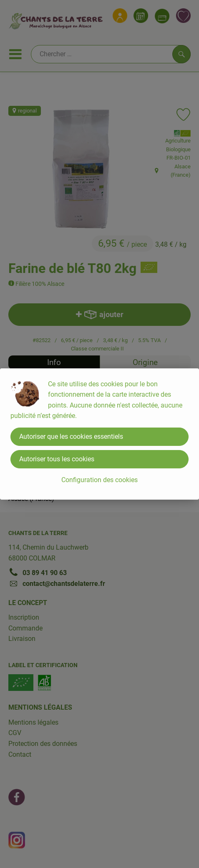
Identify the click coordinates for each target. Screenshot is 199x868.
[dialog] (99, 434)
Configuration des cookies (99, 480)
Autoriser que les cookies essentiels (71, 437)
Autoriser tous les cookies (57, 459)
